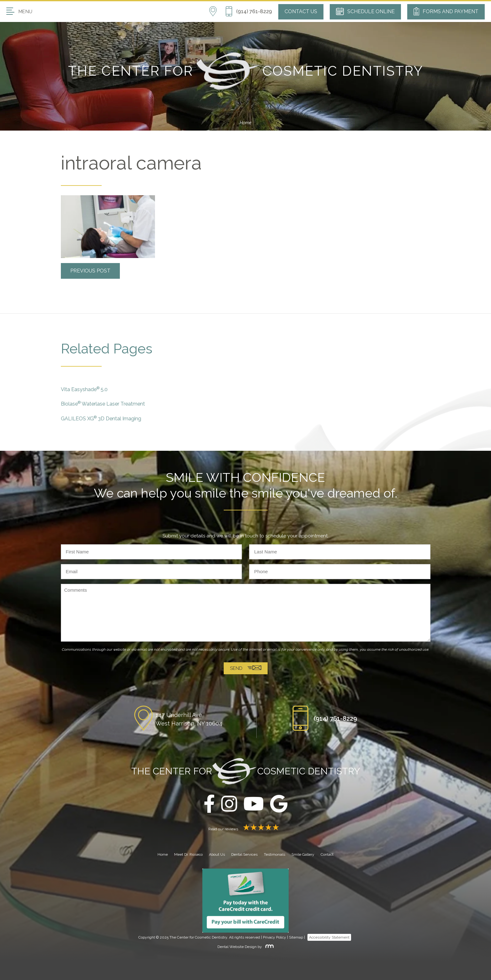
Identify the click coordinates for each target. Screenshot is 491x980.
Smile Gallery (303, 854)
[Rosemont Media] (268, 947)
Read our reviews (246, 829)
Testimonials (275, 854)
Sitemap (296, 937)
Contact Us (301, 11)
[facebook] (209, 804)
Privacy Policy (275, 937)
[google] (279, 804)
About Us (217, 854)
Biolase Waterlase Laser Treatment (103, 404)
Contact (327, 854)
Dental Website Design (237, 947)
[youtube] (254, 804)
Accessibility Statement (329, 937)
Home (245, 123)
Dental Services (244, 854)
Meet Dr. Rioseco (188, 854)
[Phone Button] (248, 12)
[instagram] (229, 804)
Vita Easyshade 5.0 (84, 389)
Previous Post (90, 271)
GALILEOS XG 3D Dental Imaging (101, 418)
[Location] (217, 12)
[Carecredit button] (245, 900)
